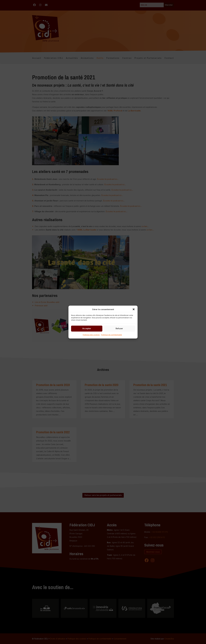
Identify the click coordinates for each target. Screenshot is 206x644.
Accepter (87, 328)
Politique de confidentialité (111, 335)
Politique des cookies (91, 335)
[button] (134, 309)
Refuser (119, 328)
